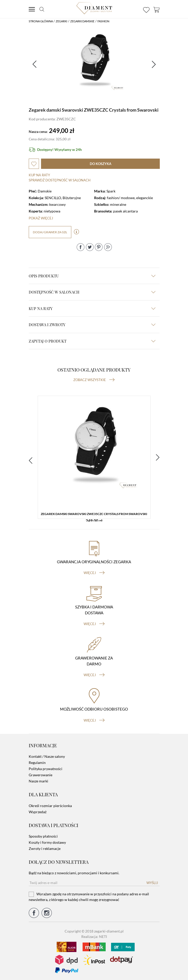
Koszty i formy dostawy (47, 842)
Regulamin (37, 763)
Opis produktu (92, 276)
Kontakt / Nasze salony (47, 756)
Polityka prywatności (46, 769)
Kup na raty (39, 175)
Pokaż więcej (41, 218)
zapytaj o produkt (92, 341)
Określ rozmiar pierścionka (50, 806)
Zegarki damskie (82, 21)
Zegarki (61, 21)
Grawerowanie (41, 775)
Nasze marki (38, 781)
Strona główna (41, 21)
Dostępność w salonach (92, 292)
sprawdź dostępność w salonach (60, 180)
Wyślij (152, 883)
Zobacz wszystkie (94, 380)
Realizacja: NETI (94, 937)
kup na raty (92, 308)
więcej (94, 573)
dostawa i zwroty (92, 325)
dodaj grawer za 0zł (50, 232)
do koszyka (101, 164)
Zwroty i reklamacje (45, 848)
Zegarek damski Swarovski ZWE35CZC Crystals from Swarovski (94, 514)
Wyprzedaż (38, 812)
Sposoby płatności (43, 836)
